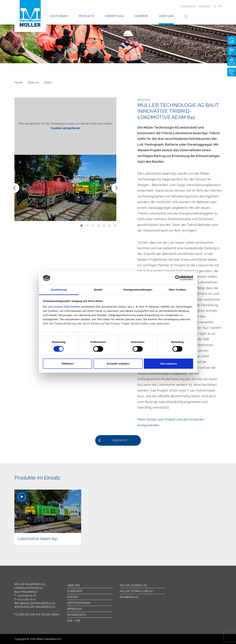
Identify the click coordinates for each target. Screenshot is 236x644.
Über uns (166, 16)
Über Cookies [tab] (177, 290)
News (48, 82)
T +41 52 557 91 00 (25, 595)
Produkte (86, 16)
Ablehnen (67, 364)
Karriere (141, 16)
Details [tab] (98, 290)
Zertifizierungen (79, 603)
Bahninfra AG (129, 597)
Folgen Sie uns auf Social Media (37, 614)
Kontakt (205, 6)
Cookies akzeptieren (65, 128)
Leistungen (59, 16)
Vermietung (114, 16)
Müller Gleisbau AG (133, 585)
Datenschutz (76, 615)
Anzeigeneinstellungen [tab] (138, 290)
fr (220, 6)
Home (18, 82)
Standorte (188, 6)
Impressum (74, 609)
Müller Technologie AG (136, 591)
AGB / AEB (74, 621)
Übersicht (120, 440)
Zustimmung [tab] (59, 290)
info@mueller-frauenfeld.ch (35, 603)
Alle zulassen (169, 364)
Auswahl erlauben (118, 364)
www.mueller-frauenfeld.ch (35, 607)
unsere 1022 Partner (67, 307)
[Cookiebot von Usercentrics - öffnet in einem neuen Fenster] (178, 278)
